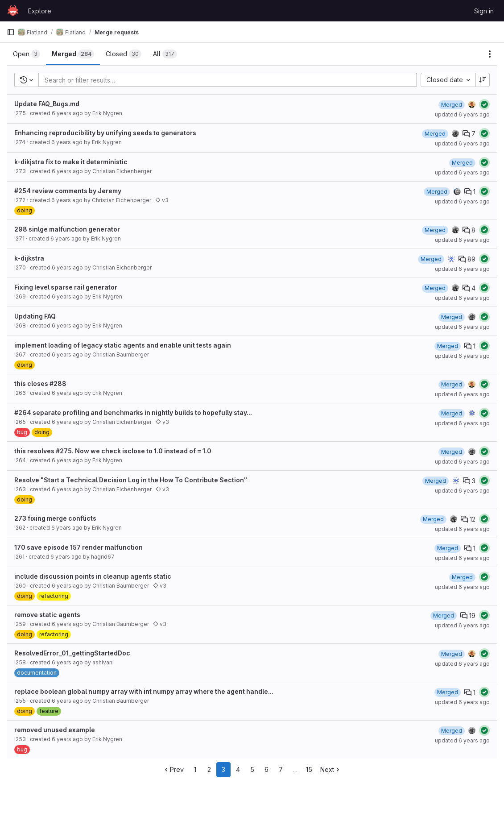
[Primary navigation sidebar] (11, 32)
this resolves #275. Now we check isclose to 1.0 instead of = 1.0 (113, 451)
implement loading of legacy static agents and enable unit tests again (123, 345)
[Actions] (490, 54)
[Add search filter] (230, 80)
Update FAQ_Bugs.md (47, 104)
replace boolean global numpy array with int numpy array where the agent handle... (144, 691)
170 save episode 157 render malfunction (78, 547)
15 (309, 769)
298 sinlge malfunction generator (67, 229)
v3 (162, 200)
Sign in (484, 11)
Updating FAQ (35, 316)
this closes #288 (40, 383)
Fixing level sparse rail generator (66, 287)
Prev (173, 769)
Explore (40, 11)
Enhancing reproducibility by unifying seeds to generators (105, 133)
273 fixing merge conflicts (55, 518)
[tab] (27, 54)
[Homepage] (13, 11)
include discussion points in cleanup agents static (93, 576)
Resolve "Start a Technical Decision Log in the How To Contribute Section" (131, 480)
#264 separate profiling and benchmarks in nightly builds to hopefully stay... (133, 412)
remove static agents (47, 615)
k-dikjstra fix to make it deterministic (71, 162)
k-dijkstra (29, 258)
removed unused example (55, 730)
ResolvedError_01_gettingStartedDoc (72, 653)
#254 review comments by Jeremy (68, 191)
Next (331, 769)
